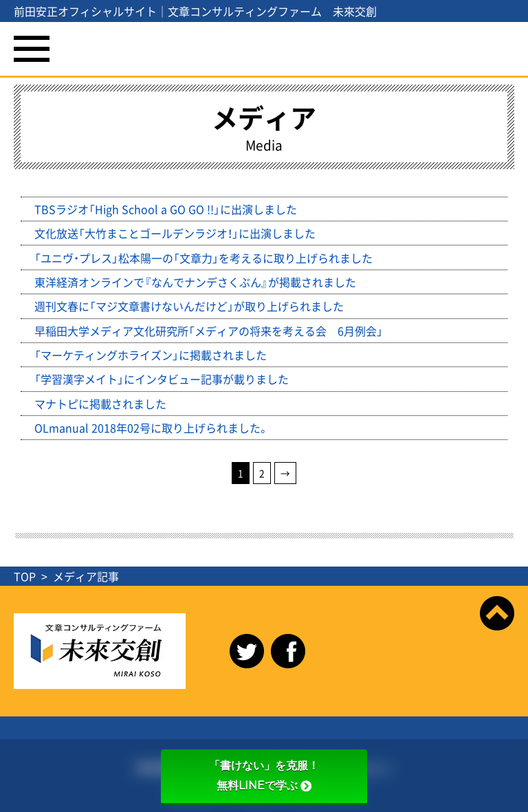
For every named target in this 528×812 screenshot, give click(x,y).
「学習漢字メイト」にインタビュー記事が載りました (162, 379)
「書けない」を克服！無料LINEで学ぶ (264, 776)
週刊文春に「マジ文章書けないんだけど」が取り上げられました (189, 306)
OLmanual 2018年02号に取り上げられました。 (152, 428)
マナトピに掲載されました (100, 404)
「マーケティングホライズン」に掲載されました (151, 355)
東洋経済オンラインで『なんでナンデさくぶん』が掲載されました (195, 282)
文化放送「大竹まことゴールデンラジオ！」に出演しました (175, 233)
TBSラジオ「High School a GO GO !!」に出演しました (166, 209)
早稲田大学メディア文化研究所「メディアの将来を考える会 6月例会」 (209, 331)
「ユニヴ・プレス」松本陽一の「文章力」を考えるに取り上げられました (203, 258)
